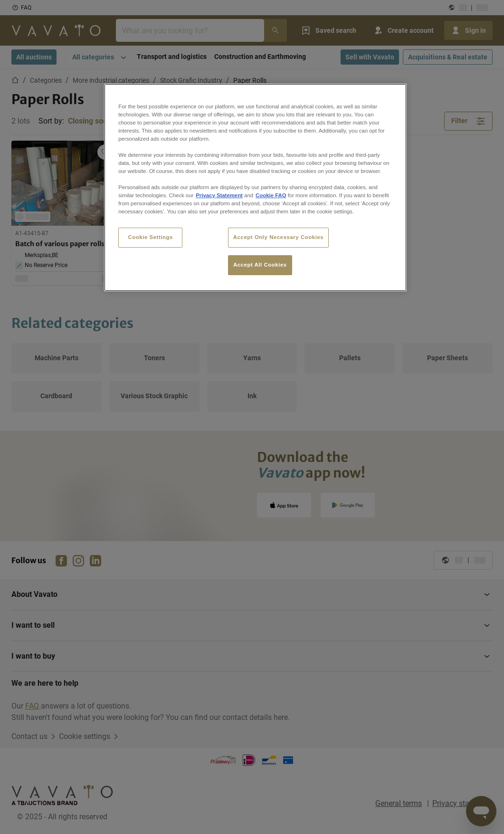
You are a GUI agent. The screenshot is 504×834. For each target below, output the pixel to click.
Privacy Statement (219, 195)
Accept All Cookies (260, 265)
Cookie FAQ (271, 195)
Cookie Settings (150, 237)
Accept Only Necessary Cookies (278, 237)
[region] (255, 188)
